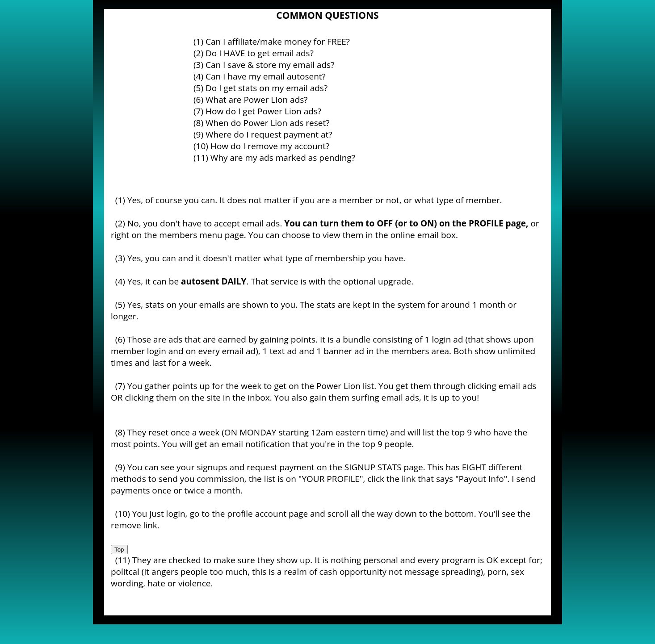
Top (119, 550)
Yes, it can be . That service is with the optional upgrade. (270, 281)
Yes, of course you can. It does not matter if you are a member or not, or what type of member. (315, 200)
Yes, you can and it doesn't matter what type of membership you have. (266, 258)
